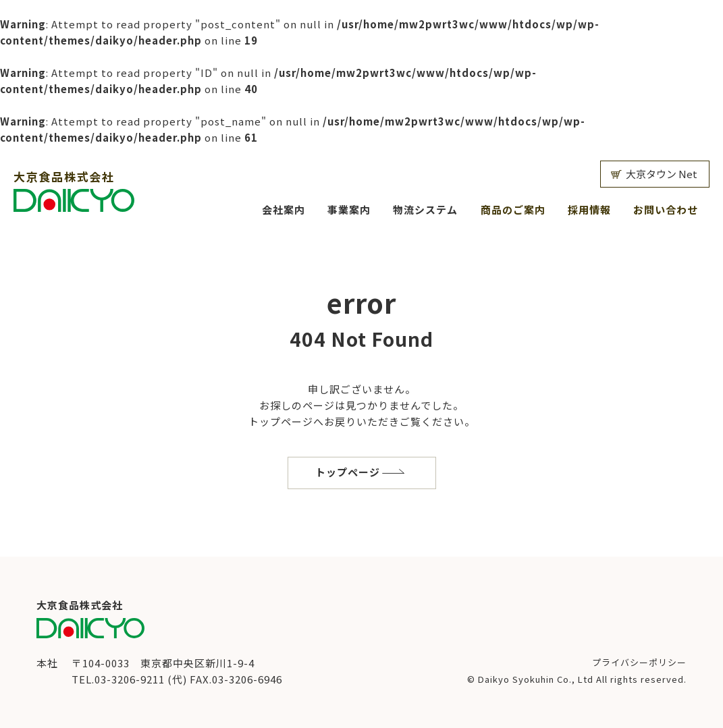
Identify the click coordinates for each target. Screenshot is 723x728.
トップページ (348, 472)
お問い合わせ (666, 209)
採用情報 (589, 209)
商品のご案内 (513, 209)
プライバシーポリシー (639, 662)
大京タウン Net (662, 174)
